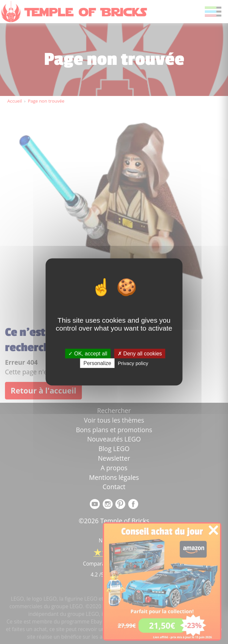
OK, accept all (88, 354)
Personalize (97, 363)
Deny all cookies (140, 354)
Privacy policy (133, 363)
